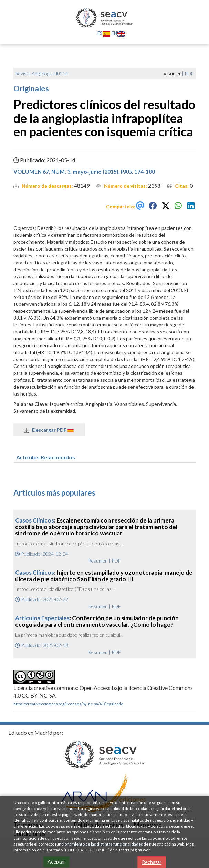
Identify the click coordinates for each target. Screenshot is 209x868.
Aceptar (56, 862)
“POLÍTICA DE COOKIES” (86, 850)
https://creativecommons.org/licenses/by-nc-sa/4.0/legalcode (68, 704)
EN (118, 33)
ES (104, 33)
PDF (189, 73)
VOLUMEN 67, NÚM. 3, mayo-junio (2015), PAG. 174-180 (84, 171)
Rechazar (152, 862)
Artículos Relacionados (46, 457)
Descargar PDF (49, 430)
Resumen (98, 561)
